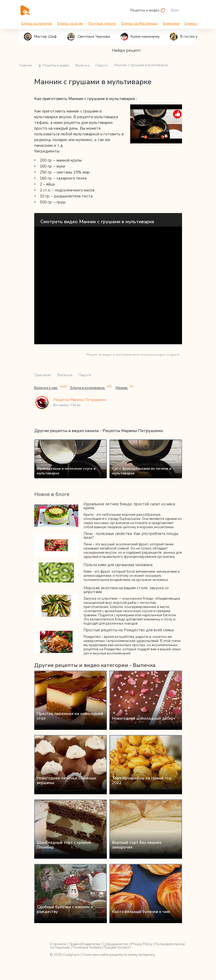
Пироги (85, 375)
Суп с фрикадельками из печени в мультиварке (142, 471)
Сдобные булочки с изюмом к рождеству (65, 909)
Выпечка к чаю (50, 388)
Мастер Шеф (40, 37)
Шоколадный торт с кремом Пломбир (64, 845)
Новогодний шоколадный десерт (144, 718)
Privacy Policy (142, 944)
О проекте (58, 944)
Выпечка (65, 375)
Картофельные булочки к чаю (141, 912)
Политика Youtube (87, 948)
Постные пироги (102, 24)
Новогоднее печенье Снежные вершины (67, 780)
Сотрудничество (116, 944)
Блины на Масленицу (140, 24)
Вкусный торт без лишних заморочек (137, 845)
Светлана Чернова (89, 37)
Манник (124, 388)
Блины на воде (70, 24)
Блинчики (171, 24)
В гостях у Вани (188, 37)
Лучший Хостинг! (117, 948)
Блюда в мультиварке (91, 388)
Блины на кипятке (37, 24)
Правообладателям (84, 944)
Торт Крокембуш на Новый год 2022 (142, 780)
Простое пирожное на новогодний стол (70, 716)
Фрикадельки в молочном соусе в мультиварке (66, 471)
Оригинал (43, 375)
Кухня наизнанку (140, 37)
